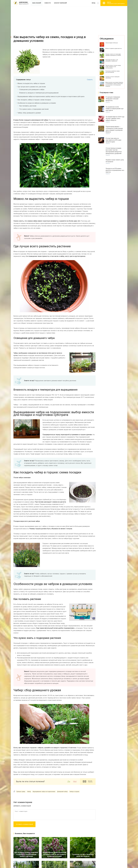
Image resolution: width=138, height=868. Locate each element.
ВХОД (95, 3)
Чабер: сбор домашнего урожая (29, 113)
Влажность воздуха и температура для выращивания (39, 93)
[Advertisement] (69, 19)
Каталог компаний (60, 3)
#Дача (116, 3)
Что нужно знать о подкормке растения (34, 109)
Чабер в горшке (74, 792)
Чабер (29, 792)
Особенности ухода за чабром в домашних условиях (37, 103)
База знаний (37, 3)
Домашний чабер (62, 792)
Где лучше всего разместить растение (32, 87)
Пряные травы (21, 792)
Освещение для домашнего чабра (32, 89)
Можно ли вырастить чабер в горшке (32, 83)
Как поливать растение (28, 106)
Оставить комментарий (24, 824)
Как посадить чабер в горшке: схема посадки (35, 100)
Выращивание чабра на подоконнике (44, 792)
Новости (48, 3)
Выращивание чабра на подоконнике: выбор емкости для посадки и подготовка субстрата (51, 96)
